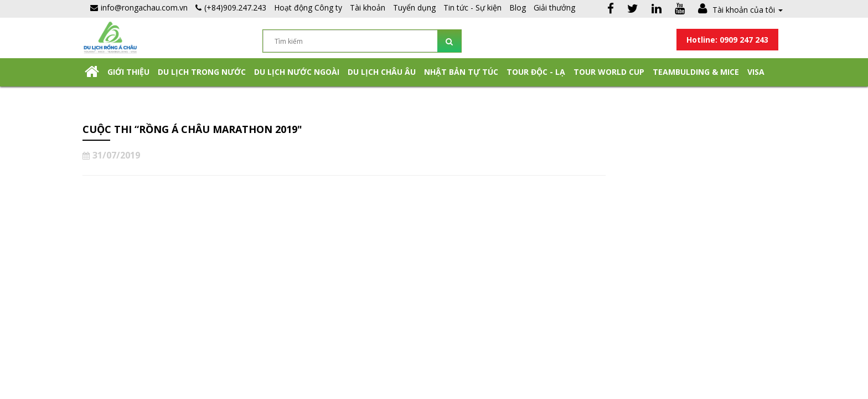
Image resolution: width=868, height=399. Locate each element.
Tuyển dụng (414, 7)
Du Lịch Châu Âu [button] (382, 72)
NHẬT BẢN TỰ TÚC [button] (461, 72)
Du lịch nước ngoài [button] (297, 72)
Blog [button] (518, 7)
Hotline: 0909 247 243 (727, 40)
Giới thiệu (128, 72)
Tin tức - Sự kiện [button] (472, 7)
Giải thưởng (554, 7)
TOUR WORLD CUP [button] (609, 72)
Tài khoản (368, 7)
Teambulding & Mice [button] (696, 72)
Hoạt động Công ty (308, 7)
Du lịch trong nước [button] (202, 72)
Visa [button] (756, 72)
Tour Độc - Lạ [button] (536, 72)
